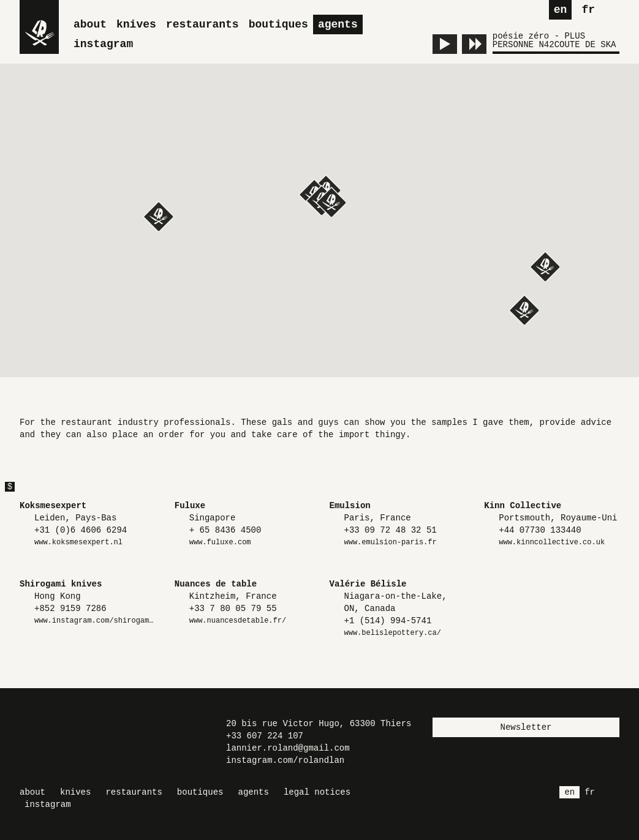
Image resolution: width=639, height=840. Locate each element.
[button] (523, 309)
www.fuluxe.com (220, 542)
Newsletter (526, 727)
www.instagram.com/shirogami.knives (95, 621)
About (90, 24)
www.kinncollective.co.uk (552, 542)
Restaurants (202, 24)
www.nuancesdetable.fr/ (238, 621)
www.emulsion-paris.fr (391, 542)
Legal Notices (317, 792)
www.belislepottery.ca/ (393, 633)
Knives (136, 24)
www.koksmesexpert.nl (78, 542)
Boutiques (278, 24)
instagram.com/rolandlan (285, 760)
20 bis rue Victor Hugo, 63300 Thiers (319, 724)
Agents (338, 24)
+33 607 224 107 (265, 736)
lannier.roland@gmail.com (288, 748)
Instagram (103, 44)
